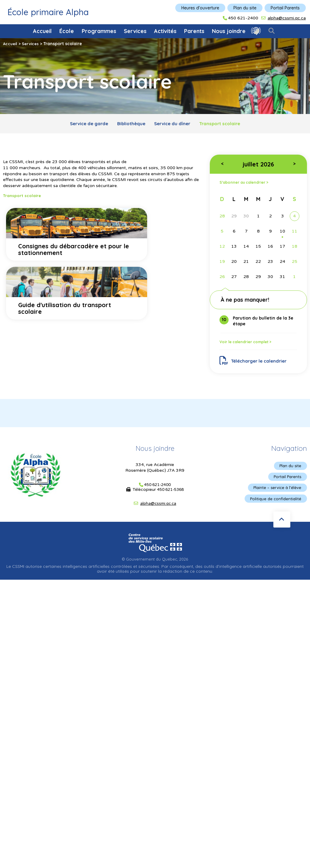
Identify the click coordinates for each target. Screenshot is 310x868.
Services (135, 31)
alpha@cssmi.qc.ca (287, 18)
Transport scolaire (227, 124)
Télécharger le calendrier (256, 364)
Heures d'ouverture (200, 8)
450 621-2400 (243, 18)
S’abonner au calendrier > (247, 184)
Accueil (42, 31)
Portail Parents (285, 8)
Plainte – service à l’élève (276, 493)
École (67, 31)
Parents (194, 31)
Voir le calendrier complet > (249, 344)
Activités (165, 31)
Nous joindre (229, 31)
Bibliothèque (129, 124)
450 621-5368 (170, 494)
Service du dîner (174, 124)
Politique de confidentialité (274, 504)
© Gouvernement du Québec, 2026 (155, 565)
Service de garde (82, 124)
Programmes (99, 31)
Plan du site (245, 8)
